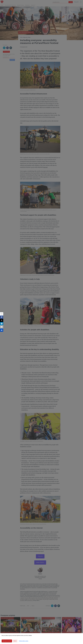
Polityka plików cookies (24, 641)
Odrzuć (15, 641)
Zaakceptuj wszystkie (7, 641)
